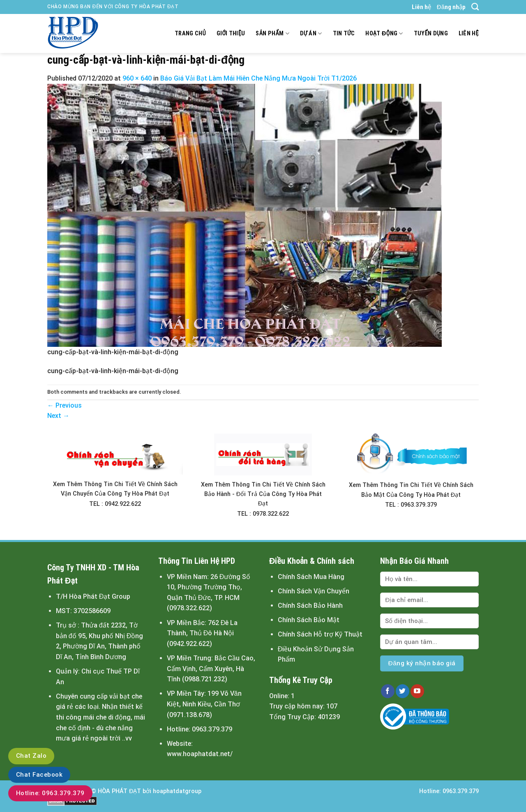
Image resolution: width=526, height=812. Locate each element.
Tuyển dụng (431, 33)
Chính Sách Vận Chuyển (314, 591)
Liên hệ (421, 7)
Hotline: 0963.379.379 (50, 793)
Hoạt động (384, 33)
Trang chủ (190, 33)
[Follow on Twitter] (403, 691)
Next (58, 416)
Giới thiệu (231, 33)
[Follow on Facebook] (388, 691)
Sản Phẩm (272, 33)
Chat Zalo (31, 756)
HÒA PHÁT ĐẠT (119, 791)
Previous (65, 405)
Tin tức (344, 33)
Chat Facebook (39, 775)
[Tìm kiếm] (475, 7)
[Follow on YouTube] (417, 691)
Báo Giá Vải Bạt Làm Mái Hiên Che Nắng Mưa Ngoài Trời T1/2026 (258, 78)
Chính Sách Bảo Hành (310, 606)
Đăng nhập (451, 7)
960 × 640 (137, 78)
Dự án (311, 33)
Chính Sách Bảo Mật (309, 620)
